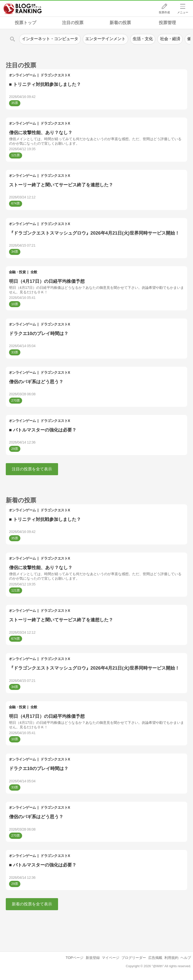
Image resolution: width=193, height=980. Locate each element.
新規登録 (93, 958)
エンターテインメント (105, 39)
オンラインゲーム (22, 75)
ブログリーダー (134, 958)
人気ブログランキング (23, 9)
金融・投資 (17, 272)
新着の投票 (120, 23)
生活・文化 (143, 39)
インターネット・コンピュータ (50, 39)
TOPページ (75, 958)
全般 (34, 272)
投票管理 (167, 23)
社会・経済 (170, 39)
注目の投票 (73, 23)
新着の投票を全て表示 (32, 904)
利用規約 (171, 958)
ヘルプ (186, 958)
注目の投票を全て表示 (32, 469)
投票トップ (26, 23)
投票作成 (164, 12)
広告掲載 (155, 958)
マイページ (111, 958)
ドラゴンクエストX (55, 75)
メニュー (183, 12)
